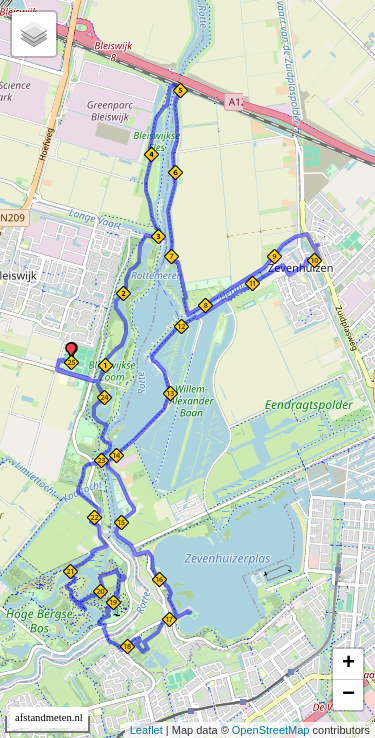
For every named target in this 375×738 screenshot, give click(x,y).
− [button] (348, 695)
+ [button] (348, 664)
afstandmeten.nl (49, 717)
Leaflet (146, 730)
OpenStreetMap (271, 730)
